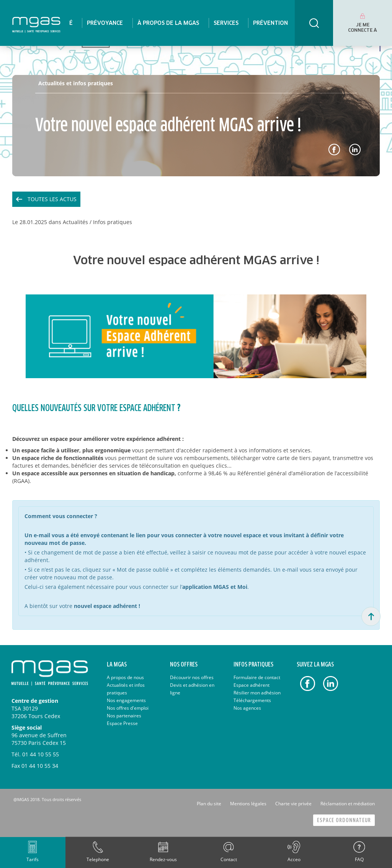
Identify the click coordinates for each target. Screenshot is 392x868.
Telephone (98, 859)
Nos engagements (126, 700)
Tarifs (33, 859)
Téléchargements (252, 700)
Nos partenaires (124, 716)
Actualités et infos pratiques (76, 83)
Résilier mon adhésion (257, 693)
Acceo (294, 859)
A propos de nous (125, 677)
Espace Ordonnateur (344, 820)
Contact (229, 859)
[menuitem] (105, 23)
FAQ (359, 859)
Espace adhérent (252, 685)
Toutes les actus (52, 199)
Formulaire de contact (257, 677)
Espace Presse (122, 723)
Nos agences (247, 708)
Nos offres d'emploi (128, 708)
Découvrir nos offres (192, 677)
